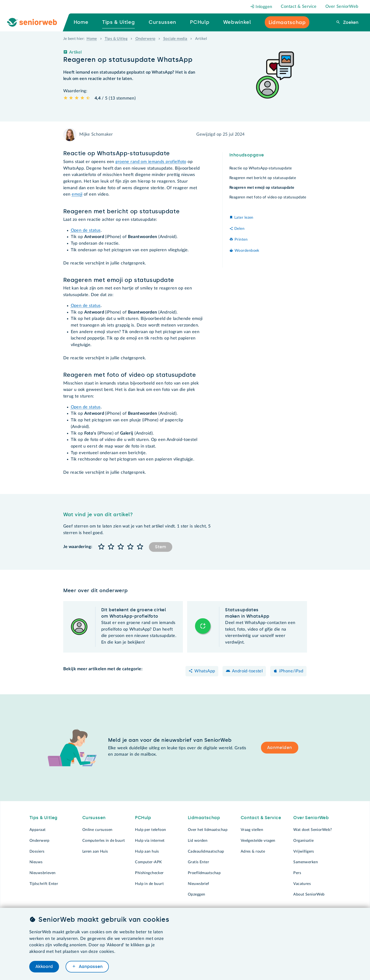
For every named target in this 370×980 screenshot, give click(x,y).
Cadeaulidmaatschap (206, 851)
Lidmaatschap (204, 818)
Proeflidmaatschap (204, 873)
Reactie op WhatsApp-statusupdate (261, 168)
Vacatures (302, 884)
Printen (241, 239)
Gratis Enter (198, 862)
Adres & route (253, 851)
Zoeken (350, 22)
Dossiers (37, 851)
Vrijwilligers (304, 851)
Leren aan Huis (95, 851)
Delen (239, 229)
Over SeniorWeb (342, 7)
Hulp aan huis (147, 851)
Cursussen (94, 818)
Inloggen (261, 7)
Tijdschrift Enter (44, 884)
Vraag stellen (252, 830)
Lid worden (198, 841)
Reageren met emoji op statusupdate (261, 188)
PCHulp (143, 818)
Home (92, 39)
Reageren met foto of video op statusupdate (268, 197)
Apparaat (38, 830)
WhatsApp (205, 671)
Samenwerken (306, 862)
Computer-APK (148, 862)
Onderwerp (145, 39)
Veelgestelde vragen (258, 841)
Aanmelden (280, 748)
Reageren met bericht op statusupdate (263, 178)
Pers (297, 873)
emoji (77, 194)
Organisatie (303, 841)
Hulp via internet (150, 841)
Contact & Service (299, 7)
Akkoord (44, 967)
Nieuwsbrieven (43, 873)
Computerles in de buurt (104, 841)
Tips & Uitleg (116, 39)
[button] (102, 547)
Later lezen (244, 218)
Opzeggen (196, 894)
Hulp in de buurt (149, 884)
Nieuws (36, 862)
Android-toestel (247, 671)
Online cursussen (97, 830)
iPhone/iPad (291, 671)
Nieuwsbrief (199, 884)
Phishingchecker (149, 873)
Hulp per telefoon (150, 830)
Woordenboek (247, 251)
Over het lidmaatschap (208, 830)
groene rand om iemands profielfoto (151, 162)
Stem (161, 547)
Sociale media (175, 39)
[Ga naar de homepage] (36, 22)
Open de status (86, 230)
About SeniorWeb (309, 894)
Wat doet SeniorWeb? (313, 830)
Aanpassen (90, 967)
